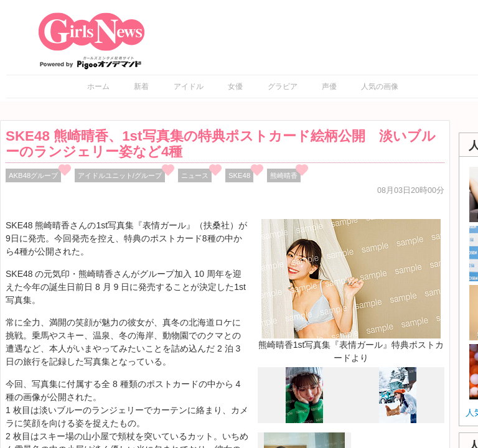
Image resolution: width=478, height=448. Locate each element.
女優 (235, 86)
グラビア (283, 86)
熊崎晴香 (284, 175)
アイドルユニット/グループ (120, 175)
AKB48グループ (33, 175)
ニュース (195, 175)
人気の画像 (380, 86)
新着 (141, 86)
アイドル (189, 86)
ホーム (98, 86)
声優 (329, 86)
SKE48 (239, 175)
